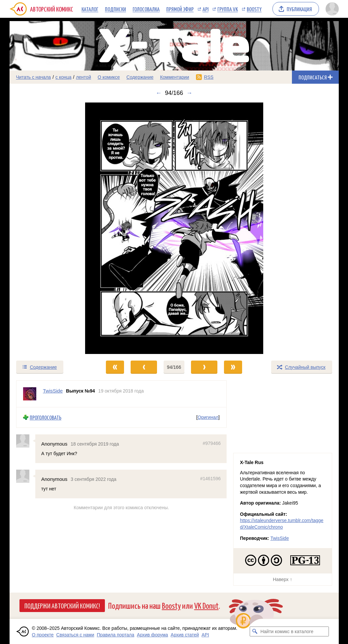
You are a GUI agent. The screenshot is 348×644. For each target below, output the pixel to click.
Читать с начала (34, 77)
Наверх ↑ (282, 579)
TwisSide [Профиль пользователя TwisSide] (53, 391)
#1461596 (210, 479)
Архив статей (185, 635)
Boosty (254, 9)
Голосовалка (146, 9)
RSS (209, 77)
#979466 (212, 443)
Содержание (140, 77)
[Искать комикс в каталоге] (255, 631)
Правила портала (115, 635)
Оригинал (208, 417)
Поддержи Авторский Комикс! (62, 605)
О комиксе (109, 77)
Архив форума (152, 635)
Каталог (90, 9)
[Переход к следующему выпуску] (174, 228)
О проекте (43, 635)
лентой (83, 77)
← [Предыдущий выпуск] (159, 93)
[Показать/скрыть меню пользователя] (331, 9)
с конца (63, 77)
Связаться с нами (75, 635)
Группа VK (228, 9)
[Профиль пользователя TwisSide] (30, 394)
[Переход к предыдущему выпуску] (51, 228)
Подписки (115, 9)
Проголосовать (46, 417)
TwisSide (280, 538)
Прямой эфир (180, 9)
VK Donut (206, 605)
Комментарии (174, 77)
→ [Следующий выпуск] (189, 93)
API (206, 9)
